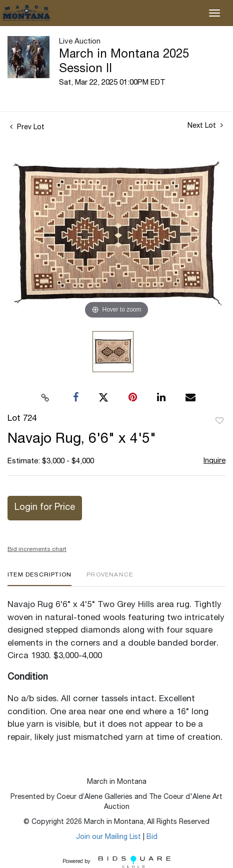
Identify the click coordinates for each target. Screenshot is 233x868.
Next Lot (205, 126)
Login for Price (45, 508)
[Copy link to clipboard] (45, 398)
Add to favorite (219, 421)
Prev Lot (27, 128)
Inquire (214, 461)
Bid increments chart (37, 549)
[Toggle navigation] (214, 13)
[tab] (39, 579)
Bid (152, 837)
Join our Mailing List (108, 837)
